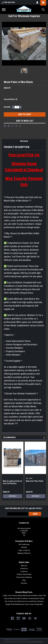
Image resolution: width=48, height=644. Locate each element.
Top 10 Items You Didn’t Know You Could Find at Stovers (24, 601)
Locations (24, 571)
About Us (24, 566)
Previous (41, 438)
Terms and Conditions (24, 577)
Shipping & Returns (24, 553)
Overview (24, 141)
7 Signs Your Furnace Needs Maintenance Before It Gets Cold (24, 596)
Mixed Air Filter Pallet (35, 481)
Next (45, 438)
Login (20, 550)
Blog (24, 580)
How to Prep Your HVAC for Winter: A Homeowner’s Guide (24, 598)
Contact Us (24, 569)
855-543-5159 (8, 2)
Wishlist (24, 547)
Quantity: (7, 107)
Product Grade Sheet (24, 574)
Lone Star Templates (35, 642)
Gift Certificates (24, 544)
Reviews (24, 583)
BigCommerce (16, 642)
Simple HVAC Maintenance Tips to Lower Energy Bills (24, 604)
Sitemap (26, 640)
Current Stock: (10, 99)
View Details (12, 496)
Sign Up (27, 550)
